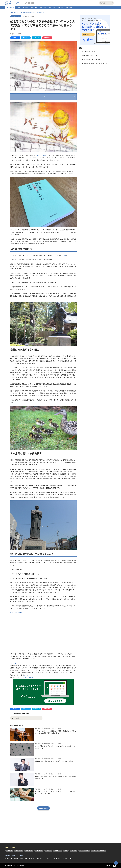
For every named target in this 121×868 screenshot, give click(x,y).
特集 (21, 859)
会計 (19, 7)
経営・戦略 (43, 7)
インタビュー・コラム (44, 859)
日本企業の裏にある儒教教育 (25, 111)
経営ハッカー (15, 12)
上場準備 (60, 7)
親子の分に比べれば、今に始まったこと (29, 115)
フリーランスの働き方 (98, 851)
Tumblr (45, 174)
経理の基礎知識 (84, 851)
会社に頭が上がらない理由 (24, 107)
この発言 (64, 274)
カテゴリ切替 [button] (9, 8)
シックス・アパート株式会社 (25, 696)
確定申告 (74, 851)
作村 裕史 (13, 682)
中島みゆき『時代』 (17, 632)
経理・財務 (34, 7)
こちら (26, 694)
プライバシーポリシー (69, 859)
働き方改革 (69, 7)
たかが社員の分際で (22, 103)
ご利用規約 (56, 859)
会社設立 (26, 7)
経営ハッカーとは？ (12, 859)
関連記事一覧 (43, 827)
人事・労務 (52, 7)
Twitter (40, 174)
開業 (66, 851)
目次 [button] (43, 97)
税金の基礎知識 (30, 859)
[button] (15, 38)
